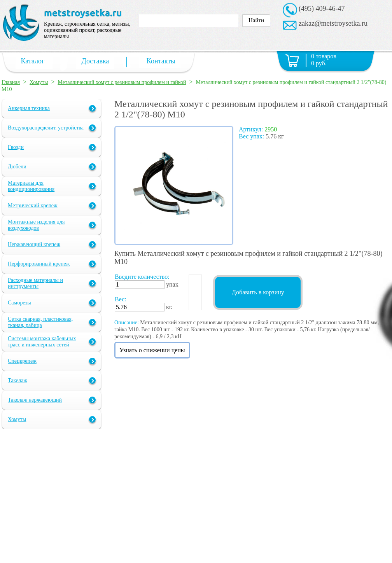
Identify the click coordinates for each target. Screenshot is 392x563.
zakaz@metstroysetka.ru (333, 23)
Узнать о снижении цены (152, 350)
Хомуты (39, 82)
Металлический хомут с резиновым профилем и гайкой (122, 82)
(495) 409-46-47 (322, 9)
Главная (11, 82)
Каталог (33, 61)
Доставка (95, 61)
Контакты (161, 61)
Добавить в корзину (258, 292)
